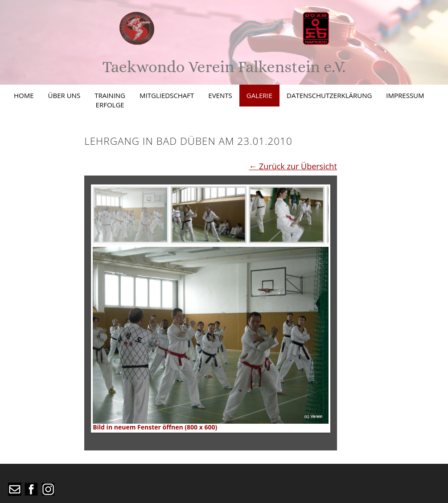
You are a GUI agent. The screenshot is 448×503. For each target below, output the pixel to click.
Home (24, 95)
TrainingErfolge (110, 100)
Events (220, 95)
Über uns (64, 95)
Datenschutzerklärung (329, 95)
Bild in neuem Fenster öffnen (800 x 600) (155, 427)
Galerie (259, 95)
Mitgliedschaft (167, 95)
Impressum (405, 95)
